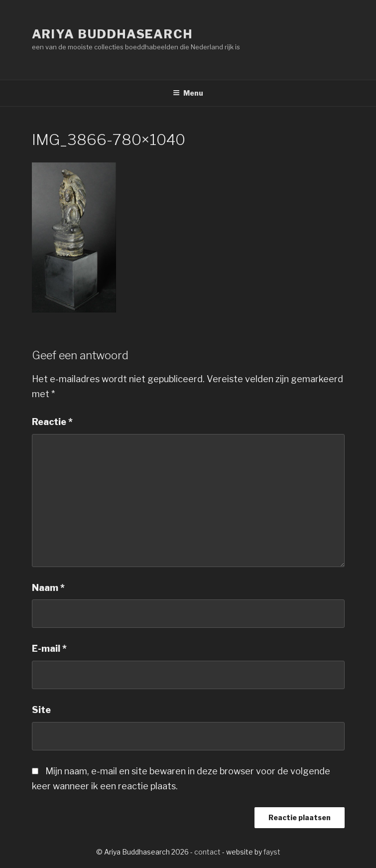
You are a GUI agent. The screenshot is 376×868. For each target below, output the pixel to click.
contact (207, 852)
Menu (188, 93)
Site (41, 710)
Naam (48, 588)
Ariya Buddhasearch (113, 34)
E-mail (49, 649)
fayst (272, 852)
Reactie (52, 422)
